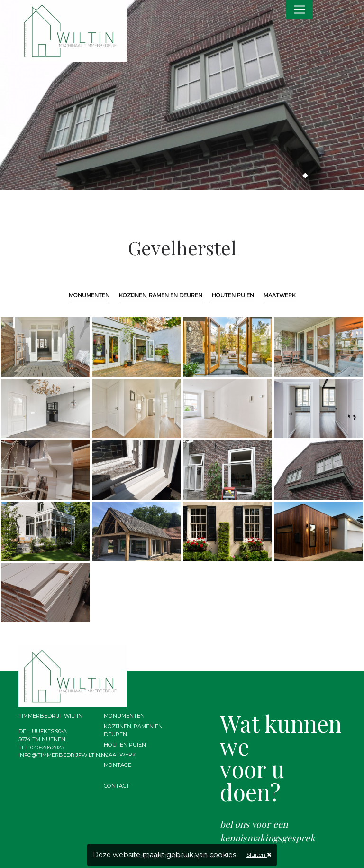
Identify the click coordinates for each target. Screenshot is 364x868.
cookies (223, 855)
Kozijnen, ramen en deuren (161, 295)
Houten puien (233, 295)
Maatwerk (280, 295)
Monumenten (89, 295)
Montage (118, 765)
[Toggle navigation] (300, 9)
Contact (117, 786)
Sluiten (259, 854)
